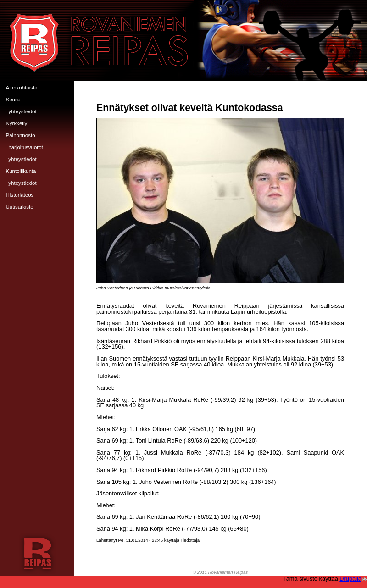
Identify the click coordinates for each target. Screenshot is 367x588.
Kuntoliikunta (21, 171)
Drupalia (353, 579)
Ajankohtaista (22, 88)
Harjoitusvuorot (26, 147)
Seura (13, 100)
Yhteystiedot (22, 111)
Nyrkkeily (17, 123)
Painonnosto (21, 135)
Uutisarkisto (20, 207)
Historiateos (20, 195)
